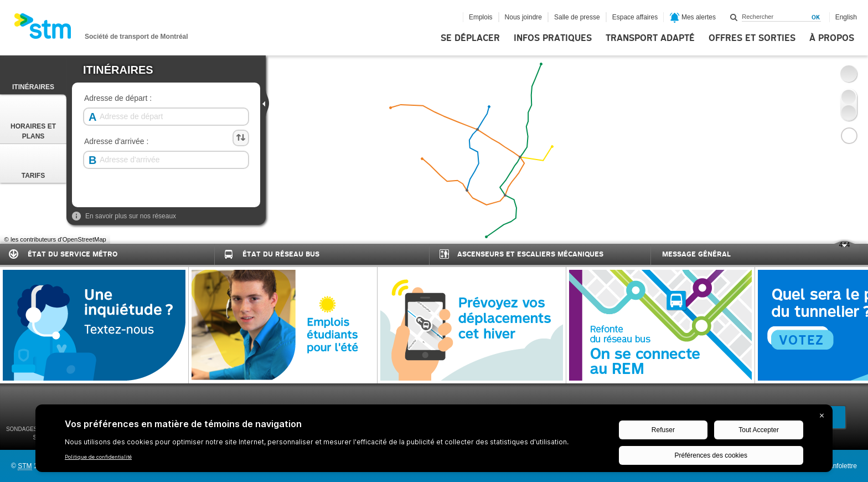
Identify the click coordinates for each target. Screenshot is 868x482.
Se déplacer (470, 38)
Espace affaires (635, 17)
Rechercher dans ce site (734, 17)
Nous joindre (523, 17)
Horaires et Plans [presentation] (33, 120)
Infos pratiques (553, 38)
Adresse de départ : (118, 98)
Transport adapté (650, 38)
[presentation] (266, 103)
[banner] (101, 29)
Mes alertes (693, 18)
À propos (832, 38)
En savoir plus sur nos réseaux (124, 216)
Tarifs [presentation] (33, 165)
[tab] (33, 75)
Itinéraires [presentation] (33, 76)
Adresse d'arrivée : (116, 142)
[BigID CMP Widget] (434, 441)
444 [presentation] (840, 246)
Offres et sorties (752, 38)
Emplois (481, 17)
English (846, 17)
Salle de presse (577, 17)
